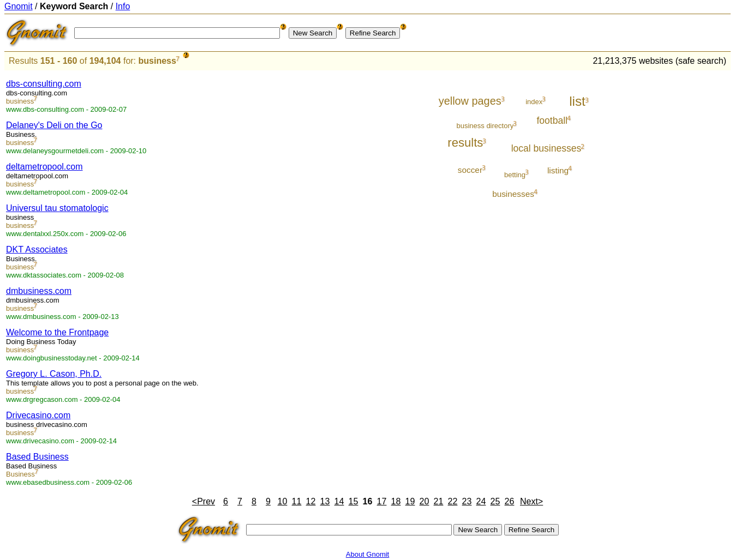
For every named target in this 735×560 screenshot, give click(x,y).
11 (297, 501)
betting (515, 175)
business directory (485, 126)
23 (467, 501)
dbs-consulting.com (44, 84)
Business (20, 474)
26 (510, 501)
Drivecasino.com (38, 415)
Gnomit (19, 6)
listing (558, 170)
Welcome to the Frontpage (57, 332)
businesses (513, 194)
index (534, 102)
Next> (531, 501)
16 (368, 501)
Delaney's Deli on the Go (54, 125)
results (465, 143)
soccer (470, 170)
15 (354, 501)
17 (382, 501)
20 (425, 501)
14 (339, 501)
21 (439, 501)
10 (283, 501)
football (552, 121)
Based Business (37, 457)
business (157, 61)
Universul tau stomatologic (57, 208)
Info (123, 6)
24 (481, 501)
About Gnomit (368, 554)
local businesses (546, 148)
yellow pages (470, 101)
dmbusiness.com (39, 291)
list (577, 101)
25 (495, 501)
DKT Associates (37, 249)
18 (396, 501)
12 (311, 501)
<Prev (204, 501)
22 (453, 501)
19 (410, 501)
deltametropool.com (44, 167)
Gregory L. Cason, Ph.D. (54, 374)
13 (325, 501)
